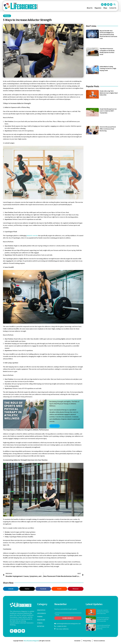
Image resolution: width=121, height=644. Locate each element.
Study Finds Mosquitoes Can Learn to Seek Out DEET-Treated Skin (108, 111)
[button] (115, 4)
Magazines (98, 8)
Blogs (105, 8)
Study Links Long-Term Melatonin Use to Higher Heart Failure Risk (109, 93)
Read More (55, 426)
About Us (90, 8)
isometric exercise (32, 236)
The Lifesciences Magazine (31, 641)
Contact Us (113, 8)
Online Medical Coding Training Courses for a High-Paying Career (108, 68)
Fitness (7, 16)
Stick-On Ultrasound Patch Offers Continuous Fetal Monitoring (108, 129)
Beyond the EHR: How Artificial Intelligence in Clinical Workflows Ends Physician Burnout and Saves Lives (108, 35)
